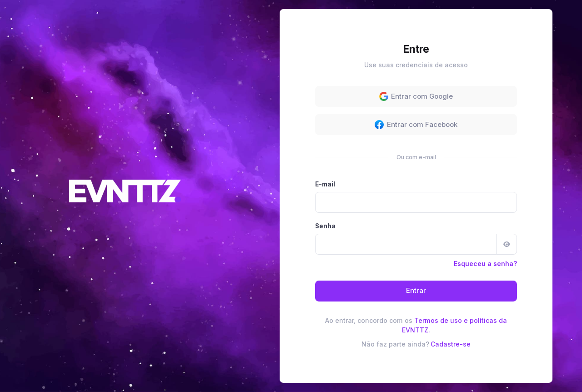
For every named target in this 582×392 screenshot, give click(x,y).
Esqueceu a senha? (485, 264)
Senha (325, 226)
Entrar (416, 291)
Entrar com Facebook (416, 125)
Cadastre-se (451, 344)
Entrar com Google (416, 96)
